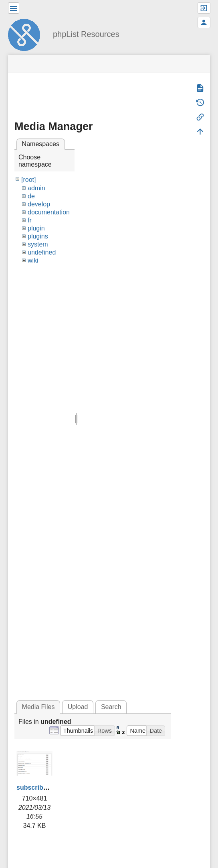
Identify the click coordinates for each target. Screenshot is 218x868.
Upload (78, 707)
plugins (38, 236)
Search (111, 707)
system (38, 244)
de (31, 196)
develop (39, 204)
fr (30, 220)
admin (36, 188)
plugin (36, 228)
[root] (28, 180)
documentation (49, 212)
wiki (33, 260)
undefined (42, 252)
